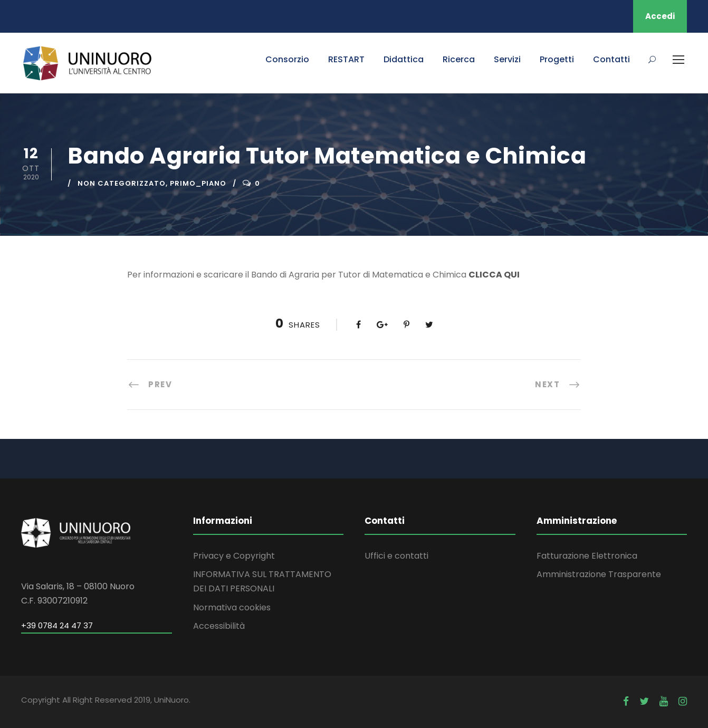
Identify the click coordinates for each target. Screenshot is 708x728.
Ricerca (459, 59)
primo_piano (198, 183)
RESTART (346, 59)
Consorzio (287, 59)
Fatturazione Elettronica (587, 556)
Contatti (611, 59)
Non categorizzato (122, 183)
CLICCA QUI (494, 275)
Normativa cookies (232, 607)
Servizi (507, 59)
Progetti (557, 59)
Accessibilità (219, 626)
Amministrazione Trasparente (599, 574)
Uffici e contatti (396, 556)
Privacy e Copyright (234, 556)
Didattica (404, 59)
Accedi (660, 16)
